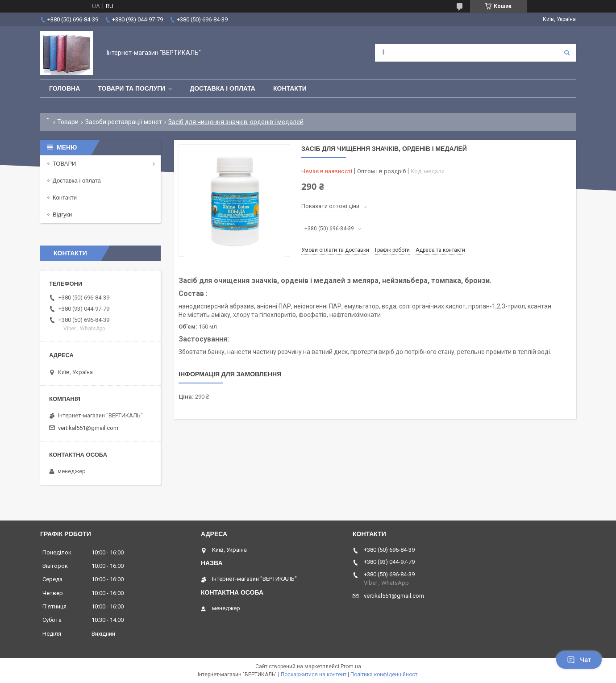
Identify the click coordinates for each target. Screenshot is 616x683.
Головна (65, 88)
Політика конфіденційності (385, 675)
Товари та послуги (131, 88)
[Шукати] (567, 53)
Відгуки (62, 214)
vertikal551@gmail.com (88, 428)
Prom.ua (351, 666)
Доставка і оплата (223, 88)
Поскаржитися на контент (314, 675)
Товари (68, 122)
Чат (579, 660)
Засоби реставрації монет (124, 122)
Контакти (290, 88)
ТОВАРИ (64, 164)
